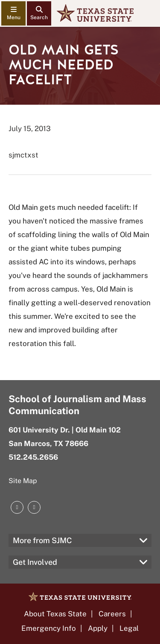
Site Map (23, 481)
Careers (112, 614)
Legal (129, 628)
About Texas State (55, 614)
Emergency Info (49, 628)
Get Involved (35, 562)
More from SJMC (42, 540)
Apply (98, 628)
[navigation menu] (13, 13)
